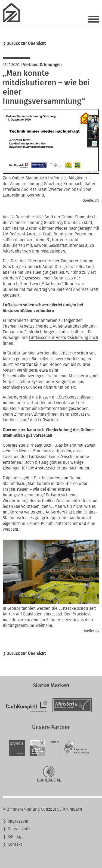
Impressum (18, 821)
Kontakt (15, 844)
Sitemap (15, 837)
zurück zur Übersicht (27, 44)
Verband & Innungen (42, 65)
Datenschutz (19, 829)
